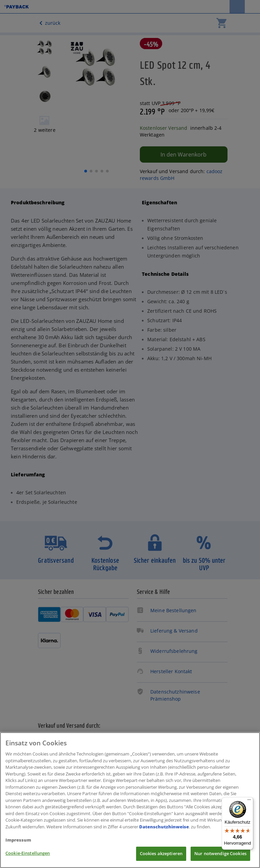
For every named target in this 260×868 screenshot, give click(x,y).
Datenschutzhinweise (164, 827)
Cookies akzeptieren (161, 853)
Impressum (18, 840)
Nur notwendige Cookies (220, 853)
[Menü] (249, 801)
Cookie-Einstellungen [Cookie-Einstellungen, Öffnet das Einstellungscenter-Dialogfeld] (28, 853)
